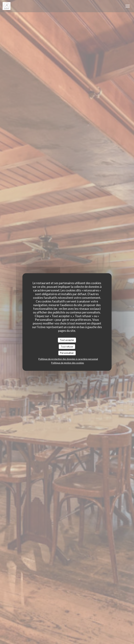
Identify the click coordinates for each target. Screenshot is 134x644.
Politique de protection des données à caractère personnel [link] (68, 359)
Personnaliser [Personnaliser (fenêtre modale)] (67, 353)
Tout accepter (67, 340)
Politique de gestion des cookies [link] (68, 363)
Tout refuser (67, 346)
